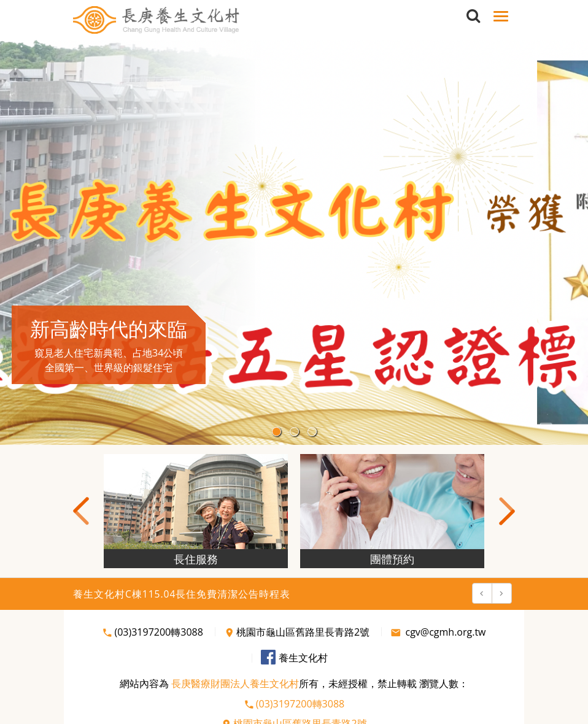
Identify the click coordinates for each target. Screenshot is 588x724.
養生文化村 (294, 658)
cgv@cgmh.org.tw (438, 632)
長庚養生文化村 (156, 20)
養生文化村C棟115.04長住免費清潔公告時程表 (182, 594)
